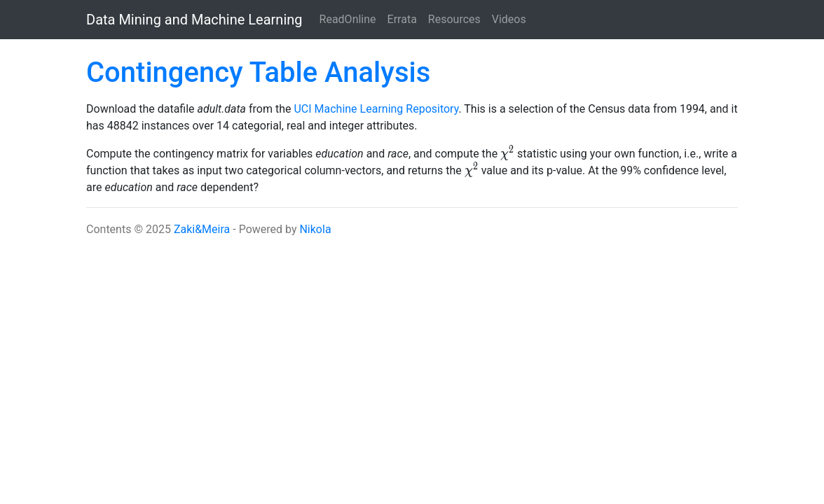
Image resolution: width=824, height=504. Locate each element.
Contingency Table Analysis (258, 72)
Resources (454, 19)
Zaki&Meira (202, 229)
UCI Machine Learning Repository (376, 109)
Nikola (315, 229)
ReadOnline (348, 19)
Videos (509, 19)
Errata (402, 19)
